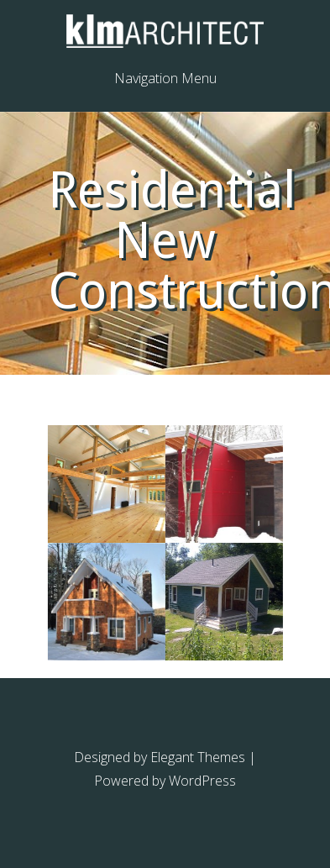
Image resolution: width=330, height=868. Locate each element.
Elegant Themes (198, 757)
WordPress (202, 781)
